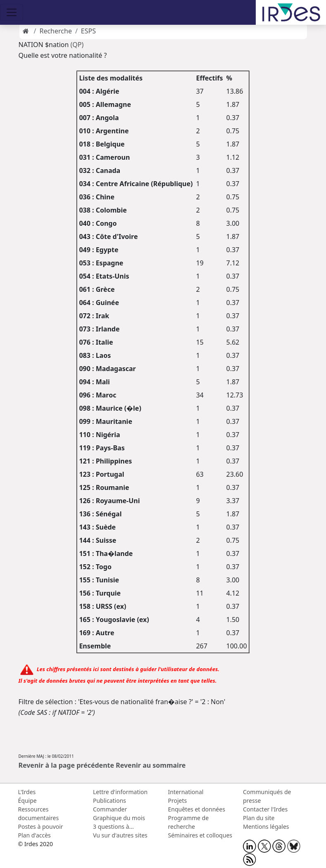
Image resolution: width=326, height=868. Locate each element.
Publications (109, 801)
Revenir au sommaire (151, 765)
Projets (178, 801)
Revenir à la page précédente (67, 765)
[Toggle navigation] (12, 12)
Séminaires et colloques (200, 835)
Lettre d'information (120, 792)
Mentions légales (266, 827)
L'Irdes (27, 792)
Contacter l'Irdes (265, 809)
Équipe (27, 801)
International (186, 792)
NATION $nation (44, 45)
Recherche (55, 31)
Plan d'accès (35, 835)
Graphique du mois (119, 818)
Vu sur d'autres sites (120, 835)
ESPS (88, 31)
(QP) (77, 45)
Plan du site (259, 818)
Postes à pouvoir (41, 827)
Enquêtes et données (197, 809)
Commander (110, 809)
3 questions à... (113, 827)
